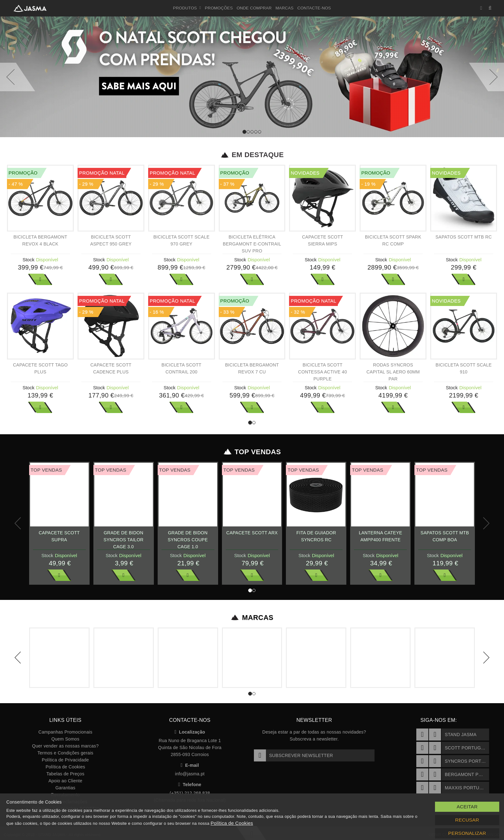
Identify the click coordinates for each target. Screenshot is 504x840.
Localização (190, 732)
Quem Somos (65, 739)
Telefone (190, 785)
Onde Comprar (254, 8)
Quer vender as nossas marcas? (65, 746)
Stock (28, 260)
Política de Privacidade (65, 760)
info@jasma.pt (190, 774)
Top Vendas (252, 452)
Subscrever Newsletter (293, 755)
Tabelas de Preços (66, 774)
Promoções (219, 8)
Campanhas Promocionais (65, 732)
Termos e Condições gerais (65, 753)
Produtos (187, 8)
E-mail (190, 765)
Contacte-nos (314, 8)
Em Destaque (252, 155)
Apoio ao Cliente (65, 781)
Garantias (65, 788)
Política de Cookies (65, 767)
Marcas (284, 8)
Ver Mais (40, 279)
